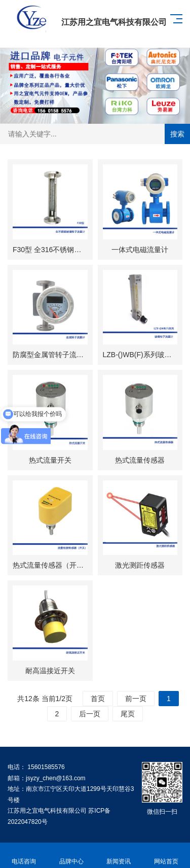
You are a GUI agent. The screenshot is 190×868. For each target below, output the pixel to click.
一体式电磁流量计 (140, 250)
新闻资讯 (119, 856)
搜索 (177, 134)
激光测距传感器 (140, 565)
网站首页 (166, 856)
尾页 (128, 714)
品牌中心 (71, 856)
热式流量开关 (50, 460)
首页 (98, 699)
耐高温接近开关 (50, 671)
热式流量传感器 (140, 460)
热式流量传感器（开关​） (52, 565)
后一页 (90, 714)
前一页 (136, 699)
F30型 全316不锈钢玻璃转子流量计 (68, 250)
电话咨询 (24, 856)
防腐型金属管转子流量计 (52, 355)
